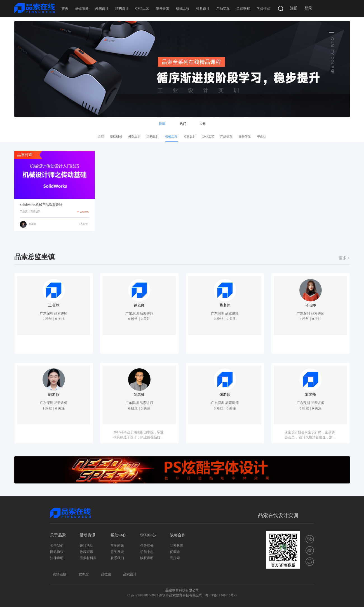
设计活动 (86, 546)
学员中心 (147, 552)
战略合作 (178, 535)
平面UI (262, 137)
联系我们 (117, 558)
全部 (101, 137)
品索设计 (130, 574)
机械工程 (183, 8)
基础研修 (82, 8)
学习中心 (148, 535)
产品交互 (223, 8)
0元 (203, 124)
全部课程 (243, 8)
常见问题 (117, 546)
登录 (308, 8)
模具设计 (203, 8)
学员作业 (263, 8)
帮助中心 (118, 535)
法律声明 (57, 558)
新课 (162, 124)
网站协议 (57, 552)
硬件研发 (245, 137)
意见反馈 (117, 552)
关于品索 (58, 535)
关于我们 (57, 546)
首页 (65, 8)
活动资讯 (88, 535)
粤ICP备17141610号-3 (221, 595)
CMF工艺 (142, 8)
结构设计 (122, 8)
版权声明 (147, 558)
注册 (294, 8)
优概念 (175, 552)
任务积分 (147, 546)
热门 (183, 124)
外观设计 (102, 8)
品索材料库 (88, 558)
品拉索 (175, 558)
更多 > (344, 258)
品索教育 (177, 546)
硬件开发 (163, 8)
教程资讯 (86, 552)
